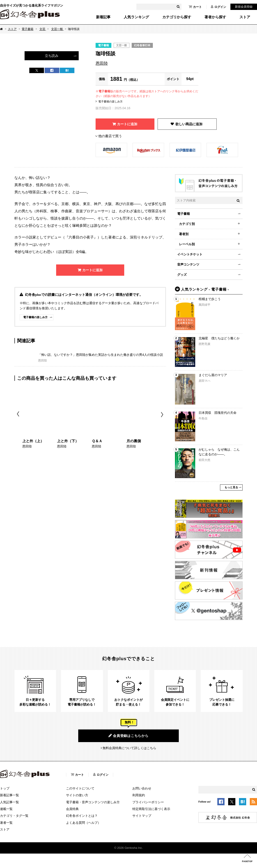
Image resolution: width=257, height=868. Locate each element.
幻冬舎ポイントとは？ (82, 816)
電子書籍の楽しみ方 (110, 102)
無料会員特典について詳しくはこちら (129, 748)
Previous (18, 415)
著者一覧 (6, 823)
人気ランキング (136, 17)
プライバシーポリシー (148, 802)
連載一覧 (6, 809)
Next (163, 415)
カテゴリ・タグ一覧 (14, 816)
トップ (5, 788)
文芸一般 (57, 29)
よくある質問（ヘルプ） (83, 823)
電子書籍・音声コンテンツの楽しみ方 (93, 802)
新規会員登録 (244, 7)
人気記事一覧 (9, 802)
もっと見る (231, 487)
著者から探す (215, 17)
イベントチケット (190, 254)
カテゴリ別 (187, 224)
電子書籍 (28, 29)
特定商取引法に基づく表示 (151, 809)
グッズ (182, 275)
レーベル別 (187, 244)
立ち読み (52, 56)
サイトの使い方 (77, 795)
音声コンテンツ (188, 264)
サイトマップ (142, 816)
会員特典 (72, 809)
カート (195, 7)
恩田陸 (102, 63)
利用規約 (139, 795)
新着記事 (103, 17)
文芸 (43, 29)
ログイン (218, 7)
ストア (245, 17)
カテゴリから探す (177, 17)
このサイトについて (80, 788)
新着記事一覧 (9, 795)
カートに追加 (127, 124)
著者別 (184, 234)
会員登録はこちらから (128, 736)
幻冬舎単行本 (142, 45)
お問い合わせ (142, 788)
